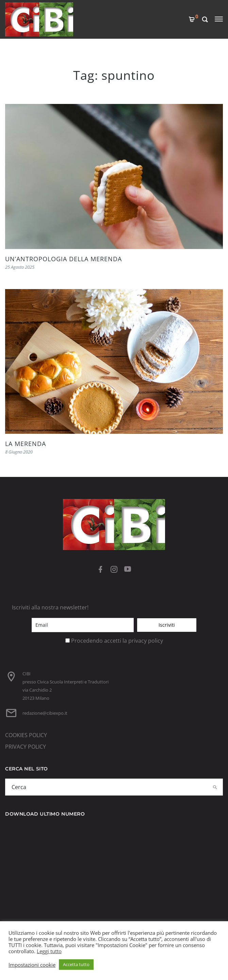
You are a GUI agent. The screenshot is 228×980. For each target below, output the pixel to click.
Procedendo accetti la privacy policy (117, 641)
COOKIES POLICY (26, 735)
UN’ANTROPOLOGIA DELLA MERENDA (63, 259)
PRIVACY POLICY (26, 747)
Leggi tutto (49, 951)
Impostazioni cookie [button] (32, 965)
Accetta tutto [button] (76, 964)
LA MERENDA (26, 444)
